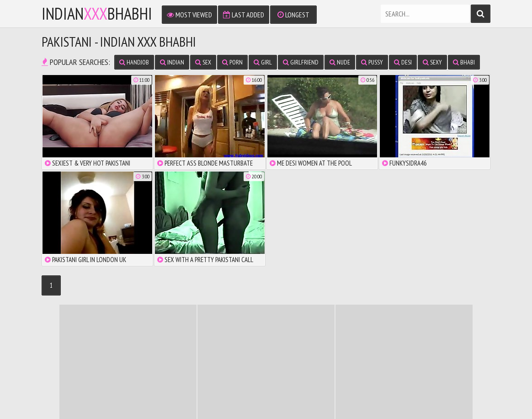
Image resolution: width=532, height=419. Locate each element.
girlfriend (301, 62)
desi (403, 62)
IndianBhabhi (97, 14)
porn (232, 62)
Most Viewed (189, 15)
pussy (372, 62)
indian (172, 62)
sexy (432, 62)
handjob (134, 62)
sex (203, 62)
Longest (293, 15)
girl (263, 62)
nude (340, 62)
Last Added (244, 15)
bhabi (464, 62)
